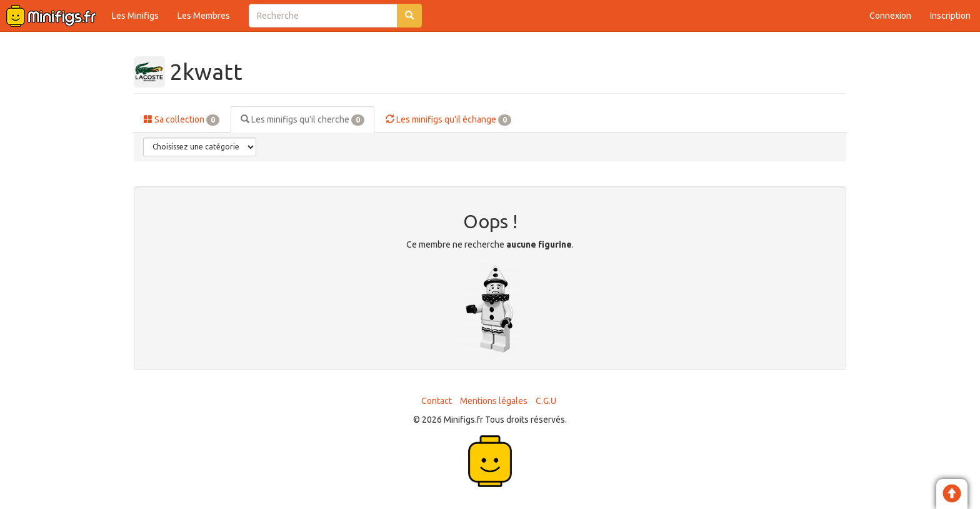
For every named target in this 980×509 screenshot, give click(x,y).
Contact (437, 401)
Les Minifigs (135, 16)
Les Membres (204, 16)
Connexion (890, 16)
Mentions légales (494, 401)
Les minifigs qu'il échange (448, 120)
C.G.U (546, 401)
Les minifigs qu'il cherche (302, 120)
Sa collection (182, 120)
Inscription (950, 16)
